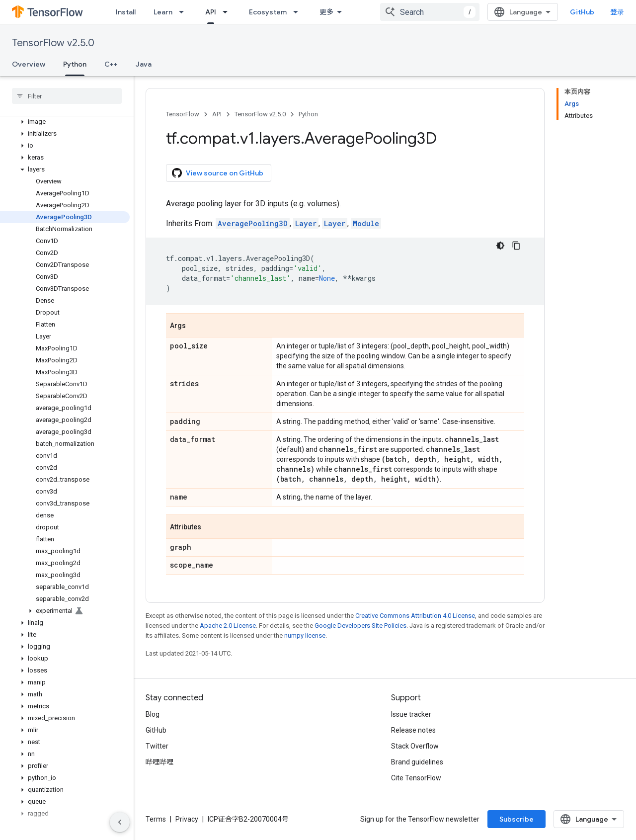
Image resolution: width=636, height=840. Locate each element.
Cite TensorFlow (416, 778)
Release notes (413, 730)
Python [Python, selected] (75, 64)
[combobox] (430, 12)
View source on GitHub (218, 173)
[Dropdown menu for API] (228, 12)
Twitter (157, 746)
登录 (617, 12)
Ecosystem (268, 12)
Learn (163, 12)
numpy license (305, 635)
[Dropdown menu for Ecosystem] (299, 12)
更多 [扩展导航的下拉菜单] (326, 12)
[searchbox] (67, 96)
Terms (156, 819)
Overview (29, 64)
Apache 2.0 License (228, 626)
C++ (111, 64)
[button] (65, 122)
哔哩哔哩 (159, 762)
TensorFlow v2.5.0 (53, 43)
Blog (153, 714)
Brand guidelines (417, 762)
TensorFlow (183, 114)
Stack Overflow (415, 746)
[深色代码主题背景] (500, 246)
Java (144, 64)
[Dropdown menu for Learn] (184, 12)
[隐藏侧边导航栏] (120, 822)
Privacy (187, 819)
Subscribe (517, 819)
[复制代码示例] (516, 246)
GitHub (582, 12)
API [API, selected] (211, 12)
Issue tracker (411, 714)
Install (126, 12)
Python (308, 114)
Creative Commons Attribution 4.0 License (415, 616)
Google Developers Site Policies (360, 626)
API (217, 114)
